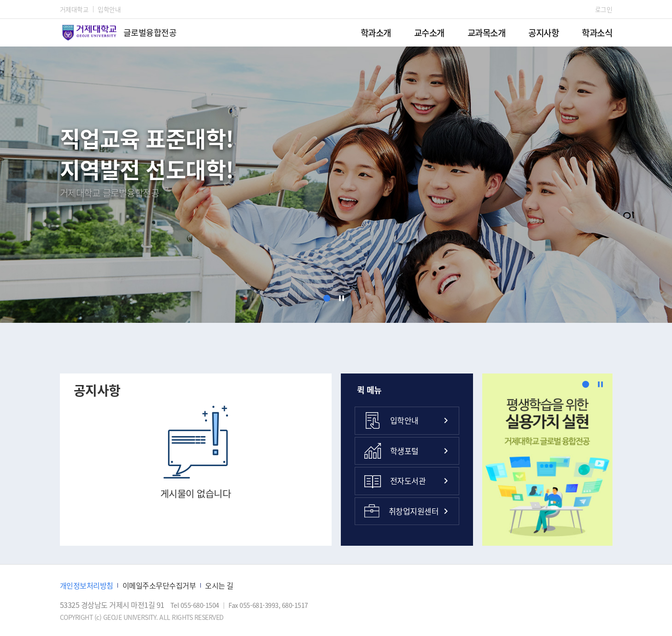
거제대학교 (74, 9)
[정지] (342, 298)
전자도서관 (395, 481)
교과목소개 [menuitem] (487, 32)
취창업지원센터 (402, 511)
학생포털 (392, 451)
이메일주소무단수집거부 (159, 585)
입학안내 (109, 9)
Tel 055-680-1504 (196, 605)
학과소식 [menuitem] (597, 32)
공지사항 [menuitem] (543, 32)
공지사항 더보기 (311, 391)
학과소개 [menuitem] (376, 32)
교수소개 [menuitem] (429, 32)
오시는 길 (219, 585)
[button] (327, 298)
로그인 (604, 9)
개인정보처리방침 (87, 585)
